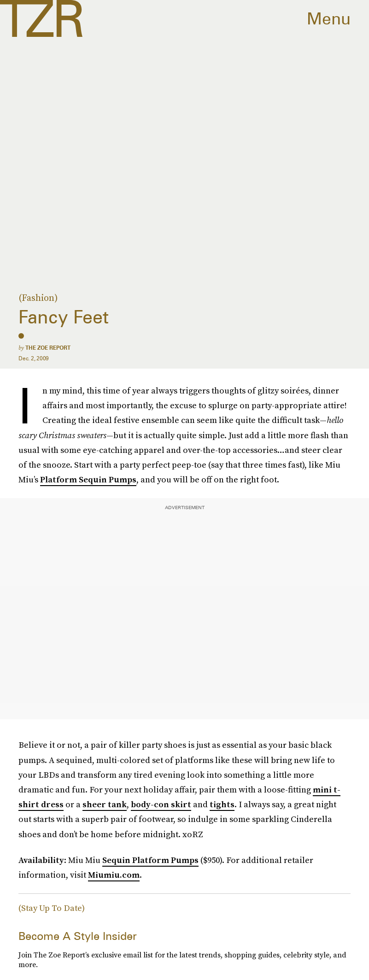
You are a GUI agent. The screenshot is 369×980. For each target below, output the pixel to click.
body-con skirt (161, 804)
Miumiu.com (114, 875)
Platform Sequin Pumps (88, 479)
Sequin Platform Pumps (150, 860)
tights (222, 804)
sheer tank (105, 804)
